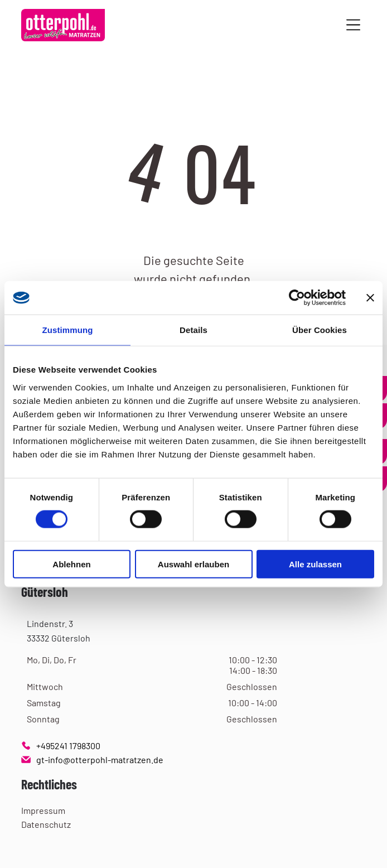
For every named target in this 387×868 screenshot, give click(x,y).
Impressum (43, 810)
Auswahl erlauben (193, 564)
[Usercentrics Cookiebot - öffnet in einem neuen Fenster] (297, 298)
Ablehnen (71, 564)
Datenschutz (46, 824)
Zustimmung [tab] (68, 330)
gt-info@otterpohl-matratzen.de (100, 759)
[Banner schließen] (370, 298)
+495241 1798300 (68, 746)
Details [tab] (193, 330)
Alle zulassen (315, 564)
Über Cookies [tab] (320, 330)
